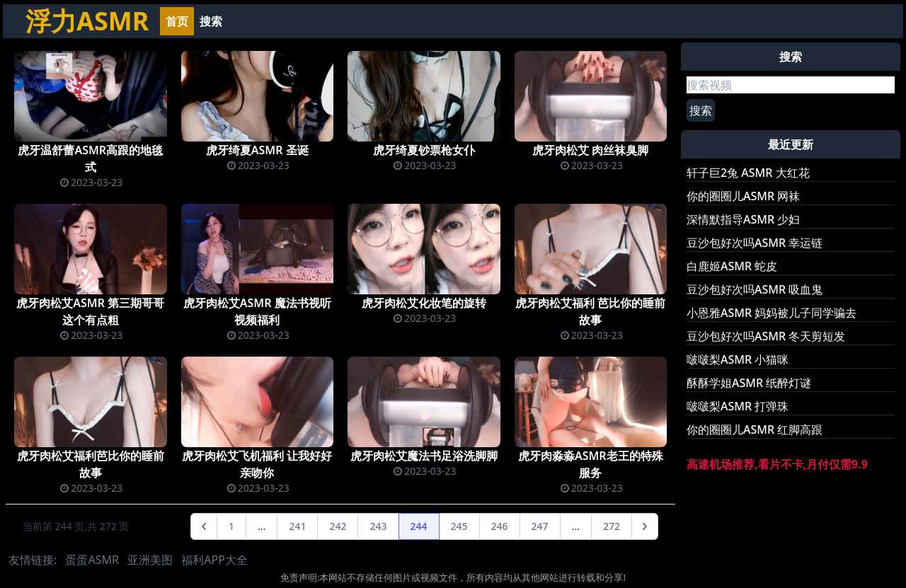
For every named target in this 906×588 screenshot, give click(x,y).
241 (297, 526)
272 (612, 526)
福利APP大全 (214, 560)
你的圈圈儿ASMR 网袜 (743, 196)
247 (540, 526)
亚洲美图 (150, 560)
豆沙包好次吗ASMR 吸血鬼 (755, 289)
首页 (177, 21)
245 (459, 526)
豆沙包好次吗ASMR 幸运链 (755, 243)
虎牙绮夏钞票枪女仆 (424, 150)
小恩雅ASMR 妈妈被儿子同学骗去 (772, 313)
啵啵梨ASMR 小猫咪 (738, 359)
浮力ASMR (87, 21)
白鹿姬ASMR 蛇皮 (732, 266)
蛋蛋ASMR (92, 560)
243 (378, 526)
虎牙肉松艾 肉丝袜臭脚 (590, 150)
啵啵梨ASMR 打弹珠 (738, 406)
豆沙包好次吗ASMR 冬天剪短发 (766, 336)
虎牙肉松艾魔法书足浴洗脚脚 (424, 456)
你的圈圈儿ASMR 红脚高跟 (755, 430)
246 (500, 526)
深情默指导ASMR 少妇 (743, 219)
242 (338, 526)
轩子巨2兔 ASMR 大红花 (748, 173)
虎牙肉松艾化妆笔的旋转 (424, 303)
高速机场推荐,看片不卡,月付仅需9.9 (777, 464)
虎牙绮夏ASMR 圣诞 (257, 150)
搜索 (211, 21)
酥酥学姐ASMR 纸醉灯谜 (749, 383)
